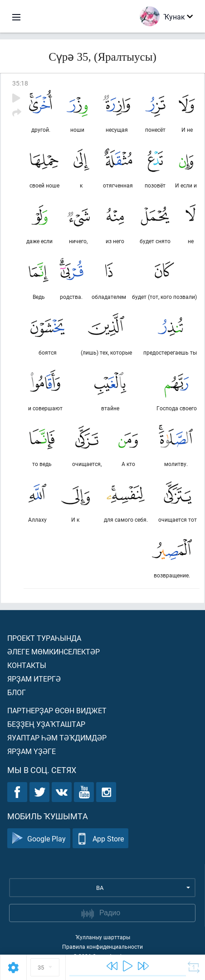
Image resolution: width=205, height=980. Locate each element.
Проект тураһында (44, 638)
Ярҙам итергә (34, 679)
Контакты (27, 665)
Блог (17, 692)
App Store (100, 838)
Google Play (39, 838)
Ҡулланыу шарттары (103, 937)
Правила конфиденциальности (102, 946)
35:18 (20, 83)
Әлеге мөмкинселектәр (54, 651)
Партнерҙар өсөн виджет (57, 710)
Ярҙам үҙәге (32, 751)
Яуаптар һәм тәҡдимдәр (57, 737)
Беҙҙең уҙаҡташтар (46, 724)
